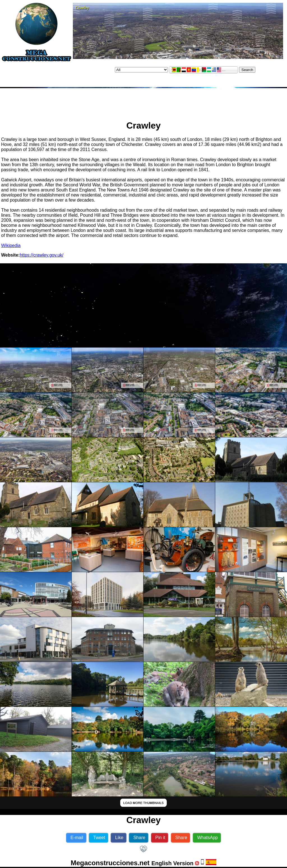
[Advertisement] (143, 102)
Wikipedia (11, 245)
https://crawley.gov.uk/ (41, 255)
